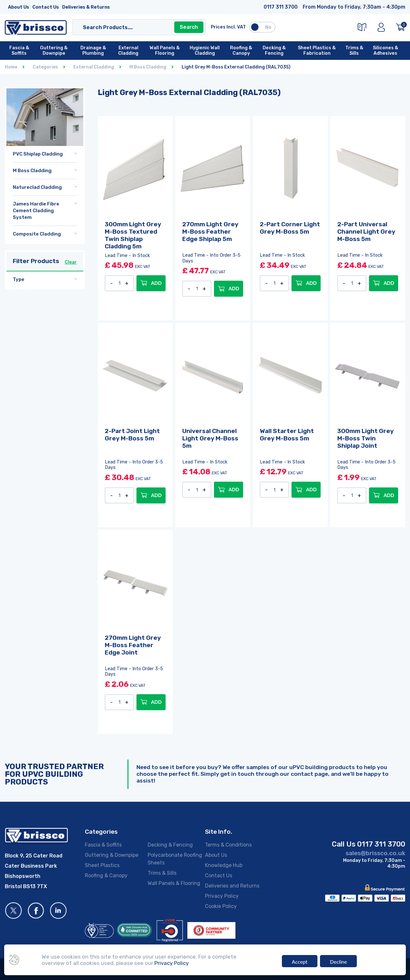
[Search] (133, 27)
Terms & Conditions (228, 845)
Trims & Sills (162, 873)
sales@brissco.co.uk (375, 853)
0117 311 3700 (281, 7)
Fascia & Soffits (103, 845)
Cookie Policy (221, 906)
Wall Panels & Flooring (174, 883)
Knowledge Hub (224, 865)
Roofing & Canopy (106, 876)
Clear (71, 262)
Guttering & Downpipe (112, 855)
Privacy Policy (222, 896)
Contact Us (46, 7)
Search (189, 27)
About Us (19, 7)
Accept (300, 962)
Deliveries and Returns (232, 886)
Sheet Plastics (102, 865)
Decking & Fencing (170, 845)
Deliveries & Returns (86, 7)
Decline (338, 962)
